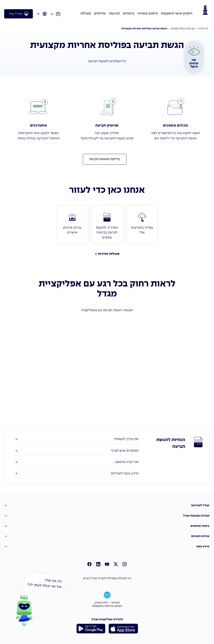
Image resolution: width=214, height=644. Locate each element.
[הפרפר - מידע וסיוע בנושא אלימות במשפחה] (107, 599)
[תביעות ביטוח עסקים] (183, 29)
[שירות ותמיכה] (107, 536)
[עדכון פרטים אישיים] (72, 224)
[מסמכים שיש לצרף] (76, 451)
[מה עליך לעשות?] (76, 439)
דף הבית (203, 29)
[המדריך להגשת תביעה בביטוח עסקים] (107, 224)
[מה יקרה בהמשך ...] (76, 462)
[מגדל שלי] (18, 14)
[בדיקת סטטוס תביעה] (105, 159)
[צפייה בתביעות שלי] (142, 224)
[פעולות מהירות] (107, 254)
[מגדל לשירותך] (107, 505)
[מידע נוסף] (107, 546)
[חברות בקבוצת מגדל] (107, 516)
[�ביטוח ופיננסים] (107, 526)
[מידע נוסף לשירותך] (76, 474)
